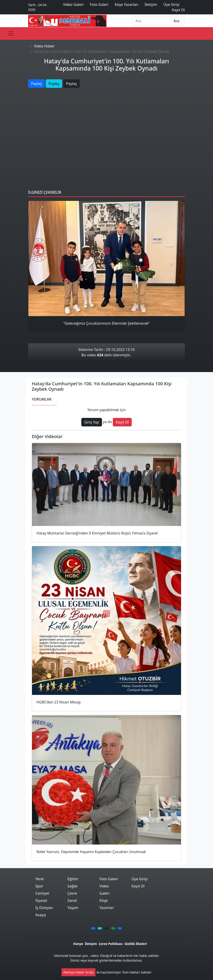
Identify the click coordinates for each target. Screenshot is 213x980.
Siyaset (41, 900)
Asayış (41, 915)
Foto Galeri (109, 879)
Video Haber (44, 46)
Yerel (40, 879)
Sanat (72, 900)
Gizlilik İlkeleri (136, 944)
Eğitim (73, 879)
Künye (78, 944)
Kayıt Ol (138, 886)
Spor (39, 886)
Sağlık (72, 886)
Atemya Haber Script (78, 972)
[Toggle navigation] (11, 33)
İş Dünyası (44, 908)
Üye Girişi (139, 879)
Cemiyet (42, 893)
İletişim (91, 944)
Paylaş (36, 84)
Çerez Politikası (111, 944)
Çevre (72, 893)
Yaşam (73, 908)
